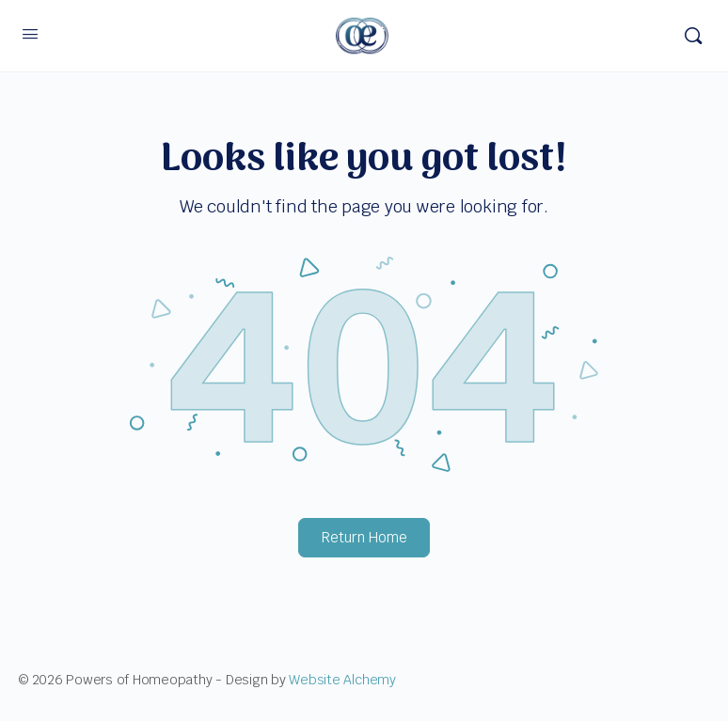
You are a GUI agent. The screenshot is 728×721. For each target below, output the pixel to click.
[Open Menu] (30, 34)
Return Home (364, 537)
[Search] (693, 36)
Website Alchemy (342, 680)
